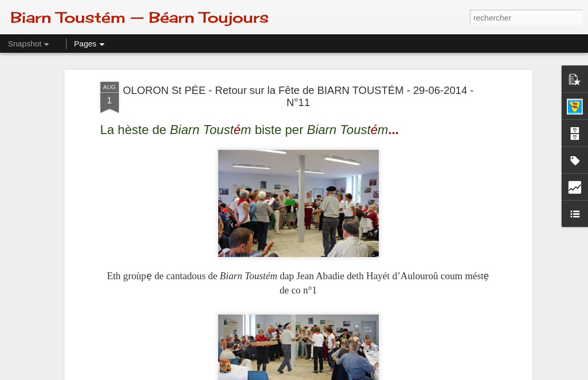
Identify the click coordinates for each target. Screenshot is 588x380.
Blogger (332, 374)
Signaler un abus (367, 374)
